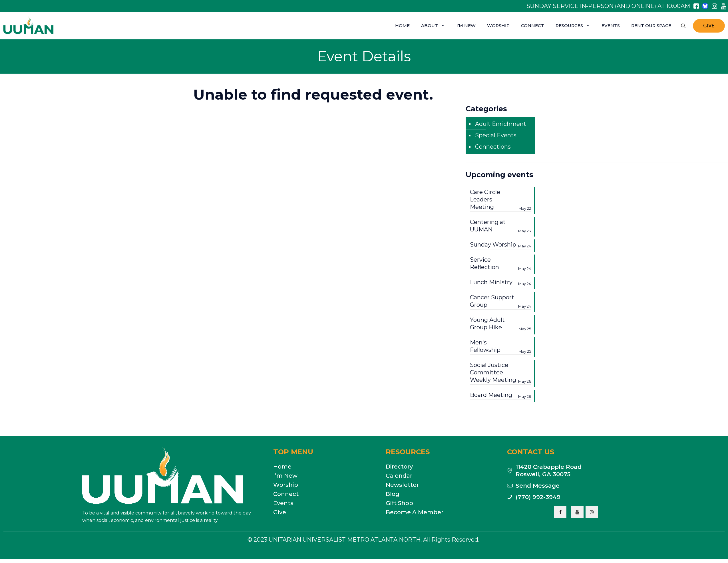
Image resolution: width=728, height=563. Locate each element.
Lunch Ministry (500, 282)
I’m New (285, 476)
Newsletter (402, 485)
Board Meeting (500, 395)
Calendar (399, 476)
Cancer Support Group (500, 301)
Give (280, 512)
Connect (286, 494)
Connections (493, 147)
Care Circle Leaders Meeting (500, 200)
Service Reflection (500, 264)
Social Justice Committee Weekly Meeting (500, 373)
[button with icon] (560, 512)
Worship (286, 485)
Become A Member (415, 512)
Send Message (538, 486)
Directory (399, 467)
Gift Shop (399, 503)
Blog (393, 494)
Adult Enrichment (501, 124)
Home (282, 467)
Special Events (496, 135)
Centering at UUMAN (500, 226)
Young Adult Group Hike (500, 324)
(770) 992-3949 (538, 497)
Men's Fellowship (500, 346)
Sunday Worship (500, 245)
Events (283, 503)
